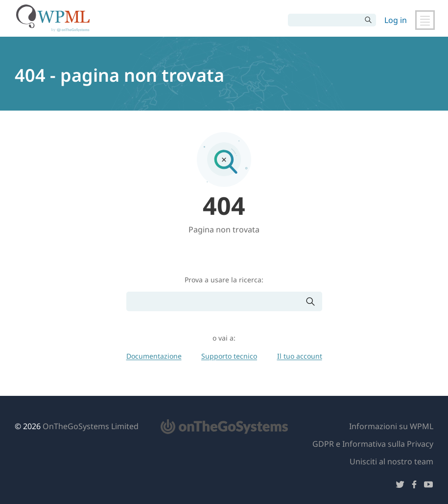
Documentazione (154, 356)
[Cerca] (325, 20)
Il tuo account (300, 356)
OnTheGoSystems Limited (91, 426)
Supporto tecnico (229, 356)
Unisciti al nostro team (391, 461)
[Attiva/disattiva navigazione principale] (425, 20)
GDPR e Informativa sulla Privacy (373, 444)
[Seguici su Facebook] (414, 486)
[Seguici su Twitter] (400, 486)
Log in (396, 20)
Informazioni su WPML (391, 426)
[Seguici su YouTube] (428, 486)
